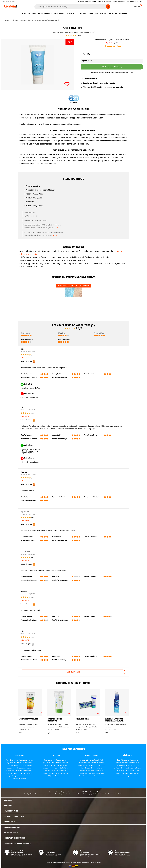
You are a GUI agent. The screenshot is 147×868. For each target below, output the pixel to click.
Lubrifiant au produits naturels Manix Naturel (114, 720)
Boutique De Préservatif (11, 20)
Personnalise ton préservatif (65, 13)
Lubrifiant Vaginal (25, 20)
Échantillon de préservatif (42, 13)
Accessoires (94, 13)
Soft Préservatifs (73, 103)
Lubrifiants (83, 13)
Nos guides (123, 13)
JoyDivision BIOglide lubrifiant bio (55, 720)
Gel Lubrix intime (83, 719)
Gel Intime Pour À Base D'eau (41, 20)
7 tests (74, 36)
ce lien (56, 228)
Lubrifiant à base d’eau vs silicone (73, 286)
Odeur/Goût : (57, 374)
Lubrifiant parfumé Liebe (28, 719)
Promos (103, 13)
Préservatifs (25, 13)
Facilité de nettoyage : (60, 378)
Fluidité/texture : (26, 374)
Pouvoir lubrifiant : (90, 374)
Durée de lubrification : (29, 378)
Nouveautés (112, 13)
